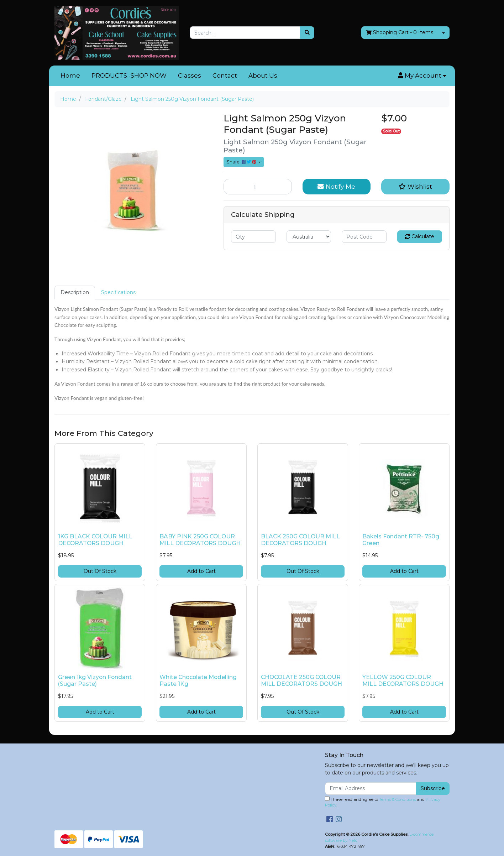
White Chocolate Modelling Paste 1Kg (198, 680)
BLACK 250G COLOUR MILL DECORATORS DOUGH (300, 540)
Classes (190, 75)
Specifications (118, 292)
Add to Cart (201, 571)
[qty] (253, 237)
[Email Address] (371, 789)
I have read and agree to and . (383, 802)
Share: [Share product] (242, 162)
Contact (225, 75)
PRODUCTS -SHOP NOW (129, 75)
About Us (263, 75)
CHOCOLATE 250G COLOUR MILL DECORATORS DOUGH (301, 680)
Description (75, 292)
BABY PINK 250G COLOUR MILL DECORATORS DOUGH (200, 540)
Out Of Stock (100, 571)
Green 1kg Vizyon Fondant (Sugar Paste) (95, 680)
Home (70, 75)
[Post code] (364, 237)
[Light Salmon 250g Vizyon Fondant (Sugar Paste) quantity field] (258, 187)
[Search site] (307, 33)
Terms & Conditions (397, 799)
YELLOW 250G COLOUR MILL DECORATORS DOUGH (403, 680)
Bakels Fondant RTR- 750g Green (401, 540)
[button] (422, 76)
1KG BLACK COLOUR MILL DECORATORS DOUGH (95, 540)
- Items (400, 33)
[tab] (75, 293)
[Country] (309, 237)
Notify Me (336, 186)
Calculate (420, 236)
